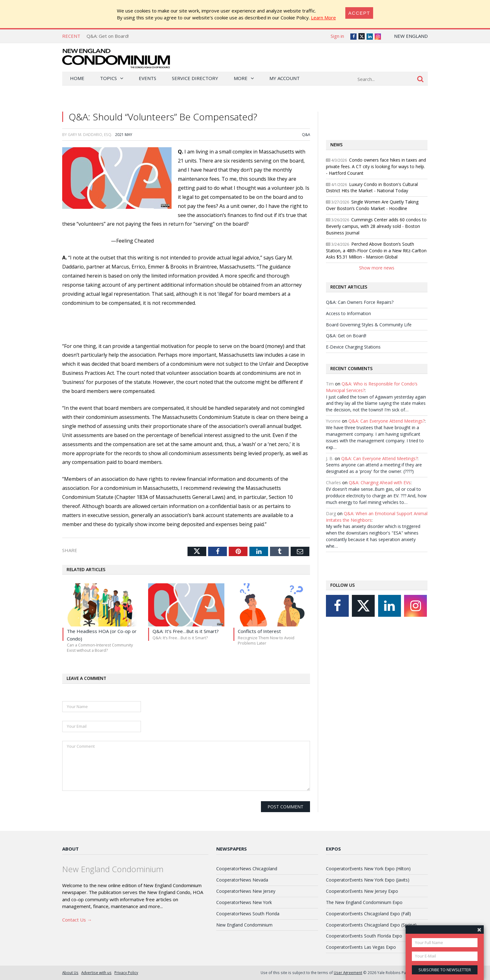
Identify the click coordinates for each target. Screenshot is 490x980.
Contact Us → (77, 920)
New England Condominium (244, 925)
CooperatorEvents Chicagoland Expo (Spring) (371, 925)
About (70, 849)
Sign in (337, 36)
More (241, 78)
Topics (108, 78)
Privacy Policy (126, 972)
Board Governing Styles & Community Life (369, 325)
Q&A (306, 134)
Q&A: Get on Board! (108, 36)
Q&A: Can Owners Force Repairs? (360, 302)
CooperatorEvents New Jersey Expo (362, 891)
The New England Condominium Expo (364, 902)
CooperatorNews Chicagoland (247, 869)
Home (77, 78)
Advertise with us (96, 972)
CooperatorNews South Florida (248, 914)
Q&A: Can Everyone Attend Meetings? (387, 421)
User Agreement (348, 972)
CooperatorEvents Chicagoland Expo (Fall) (368, 914)
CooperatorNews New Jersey (246, 891)
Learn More (323, 18)
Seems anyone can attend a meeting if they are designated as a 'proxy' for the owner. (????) (374, 468)
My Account (285, 78)
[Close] (359, 13)
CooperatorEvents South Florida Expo (364, 936)
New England (411, 36)
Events (147, 78)
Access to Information (348, 313)
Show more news (377, 268)
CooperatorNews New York (244, 902)
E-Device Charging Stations (353, 347)
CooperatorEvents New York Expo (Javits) (368, 880)
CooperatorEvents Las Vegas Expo (361, 947)
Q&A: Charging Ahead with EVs (380, 482)
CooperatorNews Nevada (242, 880)
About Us (70, 972)
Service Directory (195, 78)
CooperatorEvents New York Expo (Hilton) (368, 869)
